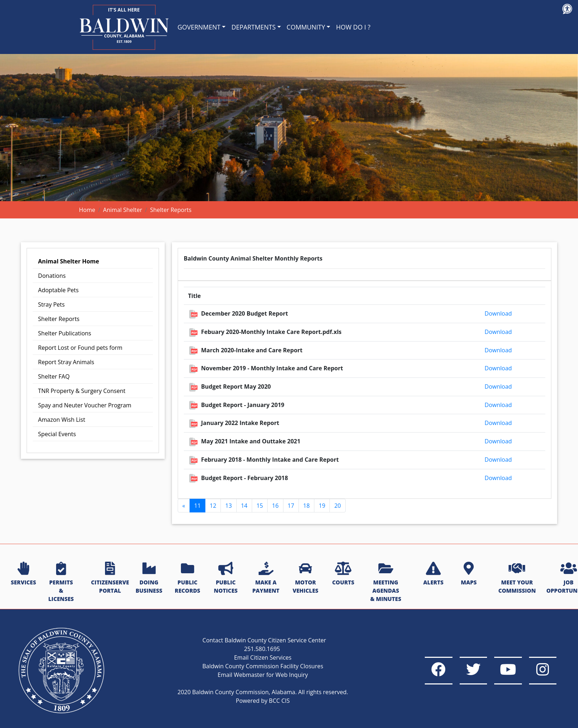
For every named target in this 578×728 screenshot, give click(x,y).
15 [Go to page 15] (260, 506)
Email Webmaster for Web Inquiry (246, 675)
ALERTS (433, 574)
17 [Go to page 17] (291, 506)
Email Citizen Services (246, 657)
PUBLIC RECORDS (188, 578)
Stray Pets (51, 304)
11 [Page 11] (197, 506)
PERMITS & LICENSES (61, 582)
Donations (52, 276)
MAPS (469, 574)
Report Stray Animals (66, 362)
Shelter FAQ (54, 376)
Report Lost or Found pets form (80, 348)
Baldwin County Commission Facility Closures (246, 666)
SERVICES (23, 574)
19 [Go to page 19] (322, 506)
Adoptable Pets (58, 290)
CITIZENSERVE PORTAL (110, 578)
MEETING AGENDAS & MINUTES (386, 582)
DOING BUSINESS (149, 578)
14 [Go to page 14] (244, 506)
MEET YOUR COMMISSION (517, 578)
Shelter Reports (59, 319)
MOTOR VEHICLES (305, 578)
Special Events (57, 434)
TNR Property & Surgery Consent (82, 391)
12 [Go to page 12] (213, 506)
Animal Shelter (123, 210)
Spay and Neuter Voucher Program (85, 405)
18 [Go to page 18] (306, 506)
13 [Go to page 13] (228, 506)
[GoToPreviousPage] (184, 506)
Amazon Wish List (62, 420)
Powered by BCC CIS (246, 701)
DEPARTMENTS (253, 27)
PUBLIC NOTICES (226, 578)
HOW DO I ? (353, 27)
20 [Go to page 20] (337, 506)
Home (87, 210)
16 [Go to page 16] (275, 506)
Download (498, 313)
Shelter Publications (65, 333)
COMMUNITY (306, 27)
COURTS (343, 574)
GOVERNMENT (199, 27)
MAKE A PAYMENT (266, 578)
